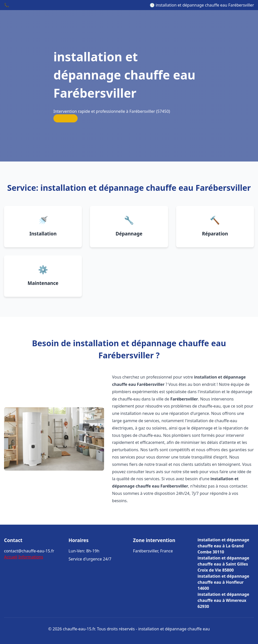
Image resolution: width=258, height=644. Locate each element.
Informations (31, 557)
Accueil (11, 557)
